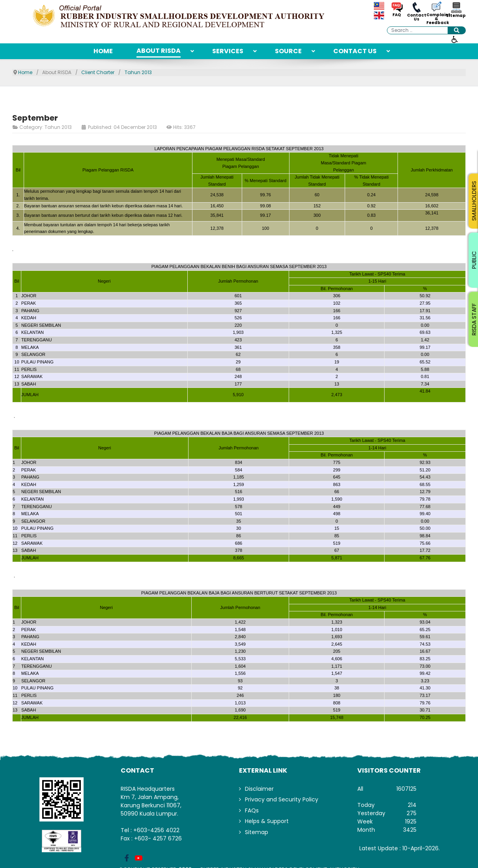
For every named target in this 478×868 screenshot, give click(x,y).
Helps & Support (267, 821)
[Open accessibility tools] (455, 39)
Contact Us (417, 17)
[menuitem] (103, 51)
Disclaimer (259, 789)
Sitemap (456, 16)
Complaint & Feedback (436, 19)
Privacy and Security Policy (282, 799)
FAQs (252, 810)
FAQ (397, 15)
